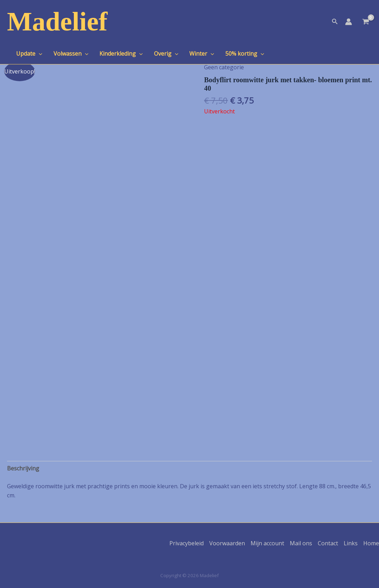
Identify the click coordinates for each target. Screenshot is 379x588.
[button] (335, 22)
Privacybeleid (187, 543)
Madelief (57, 21)
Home (371, 543)
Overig (166, 54)
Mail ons (301, 543)
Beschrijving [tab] (23, 468)
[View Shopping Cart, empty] (366, 22)
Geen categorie (224, 67)
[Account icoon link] (349, 22)
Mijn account (267, 543)
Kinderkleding (121, 54)
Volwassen (71, 54)
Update (29, 54)
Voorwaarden (227, 543)
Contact (328, 543)
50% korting (245, 54)
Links (351, 543)
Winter (202, 54)
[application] (39, 54)
